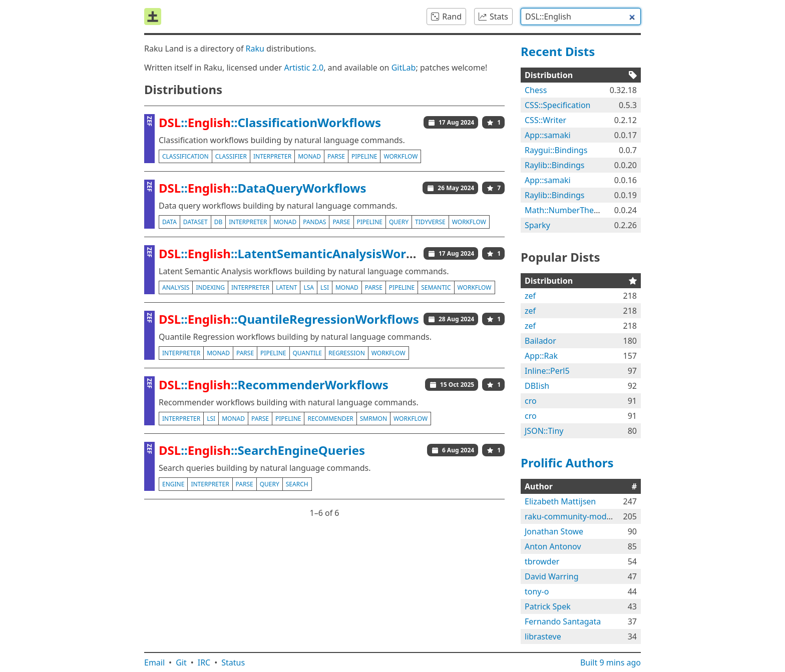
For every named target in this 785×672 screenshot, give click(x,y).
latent (286, 287)
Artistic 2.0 (304, 68)
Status (233, 662)
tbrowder (542, 561)
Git (181, 662)
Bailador (540, 341)
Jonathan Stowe (554, 531)
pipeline (364, 156)
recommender (330, 419)
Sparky (537, 225)
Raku (255, 49)
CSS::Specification (557, 105)
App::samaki (548, 135)
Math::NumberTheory (565, 210)
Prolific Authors (567, 463)
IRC (204, 662)
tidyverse (430, 222)
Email (154, 662)
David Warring (552, 576)
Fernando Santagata (563, 621)
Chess (536, 90)
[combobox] (581, 17)
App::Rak (541, 356)
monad (309, 156)
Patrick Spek (548, 606)
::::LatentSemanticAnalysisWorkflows (302, 253)
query (399, 222)
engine (173, 484)
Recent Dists (558, 51)
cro (531, 401)
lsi (325, 287)
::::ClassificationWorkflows (270, 122)
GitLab (404, 68)
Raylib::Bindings (555, 165)
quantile (308, 353)
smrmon (373, 419)
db (219, 222)
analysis (176, 287)
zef (530, 296)
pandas (314, 222)
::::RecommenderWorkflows (274, 385)
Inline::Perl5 (547, 371)
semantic (436, 287)
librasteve (543, 636)
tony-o (537, 591)
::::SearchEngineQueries (262, 450)
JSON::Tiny (544, 431)
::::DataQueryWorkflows (263, 188)
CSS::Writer (545, 120)
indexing (210, 287)
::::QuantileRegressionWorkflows (289, 319)
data (169, 222)
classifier (231, 156)
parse (336, 156)
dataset (195, 222)
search (297, 484)
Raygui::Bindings (556, 150)
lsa (309, 287)
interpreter (272, 156)
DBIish (537, 386)
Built (611, 662)
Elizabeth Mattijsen (560, 501)
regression (347, 353)
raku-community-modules (573, 516)
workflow (401, 156)
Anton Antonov (553, 546)
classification (185, 156)
